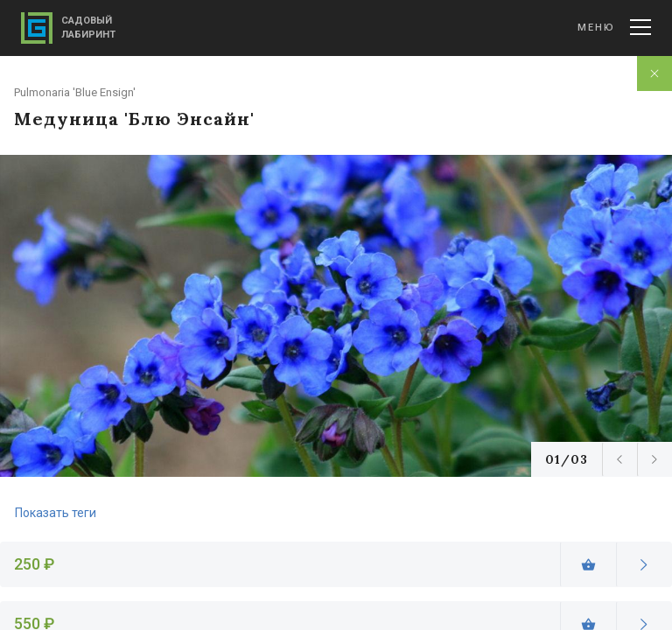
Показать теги (56, 513)
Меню (614, 27)
